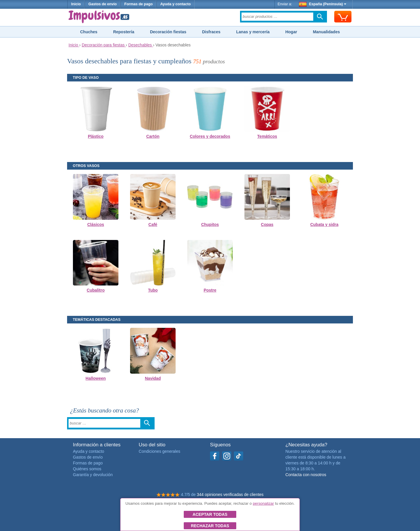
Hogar (291, 32)
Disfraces (211, 32)
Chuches (89, 32)
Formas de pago (138, 4)
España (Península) (323, 4)
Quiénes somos (87, 469)
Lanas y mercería (253, 32)
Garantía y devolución (93, 475)
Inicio (76, 4)
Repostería (124, 32)
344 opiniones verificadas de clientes (230, 495)
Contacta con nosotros (306, 475)
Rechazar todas (210, 526)
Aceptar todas (210, 514)
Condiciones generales (160, 451)
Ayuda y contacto (175, 4)
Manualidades (327, 32)
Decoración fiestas (168, 32)
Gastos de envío (103, 4)
